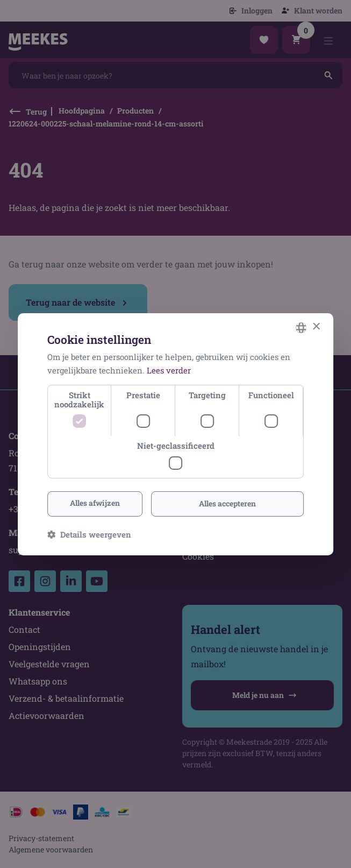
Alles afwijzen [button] (95, 503)
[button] (89, 534)
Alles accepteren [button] (227, 503)
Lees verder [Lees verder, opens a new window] (169, 370)
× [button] (316, 327)
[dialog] (175, 434)
